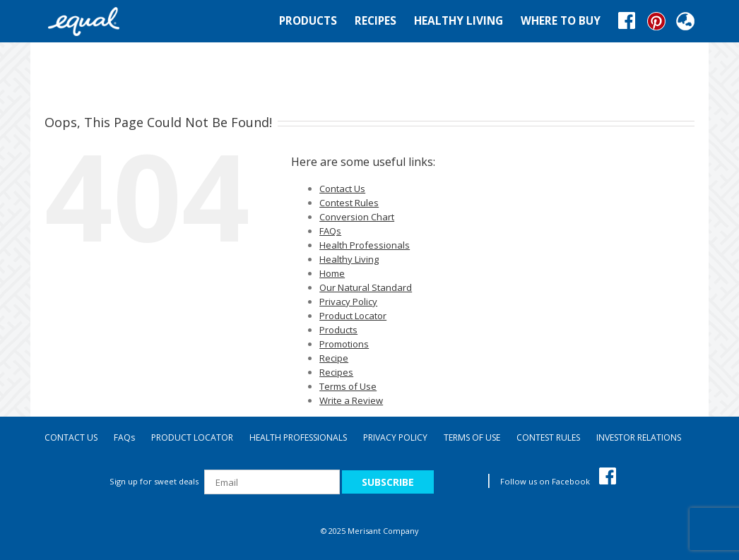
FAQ (124, 437)
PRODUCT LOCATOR (192, 437)
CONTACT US (71, 437)
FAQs (330, 231)
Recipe (334, 358)
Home (332, 273)
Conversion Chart (357, 217)
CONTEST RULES (548, 437)
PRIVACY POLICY (395, 437)
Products (338, 330)
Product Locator (353, 316)
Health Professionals (365, 245)
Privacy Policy (348, 302)
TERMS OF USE (472, 437)
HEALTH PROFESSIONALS (298, 437)
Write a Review (351, 400)
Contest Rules (349, 203)
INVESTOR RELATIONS (639, 437)
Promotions (344, 344)
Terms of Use (348, 386)
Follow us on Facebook (558, 481)
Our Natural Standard (366, 287)
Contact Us (342, 189)
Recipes (336, 372)
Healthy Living (349, 259)
